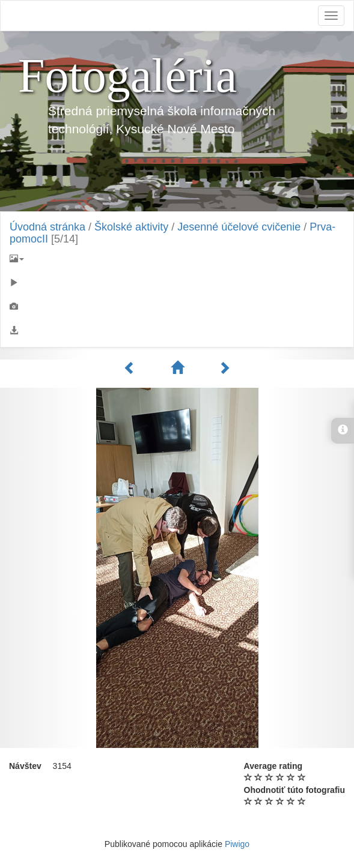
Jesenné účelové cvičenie (239, 227)
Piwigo (237, 844)
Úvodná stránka (47, 227)
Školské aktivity (131, 227)
